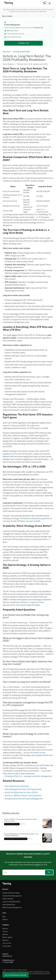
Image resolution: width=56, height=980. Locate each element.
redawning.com (7, 956)
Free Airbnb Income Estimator (17, 786)
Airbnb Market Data (9, 905)
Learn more (43, 12)
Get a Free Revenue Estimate (15, 975)
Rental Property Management (12, 908)
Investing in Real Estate (21, 52)
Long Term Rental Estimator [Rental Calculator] (11, 902)
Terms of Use (7, 943)
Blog (4, 917)
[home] (8, 3)
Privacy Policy (7, 946)
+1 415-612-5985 (8, 962)
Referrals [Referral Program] (5, 940)
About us (5, 929)
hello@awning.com (8, 960)
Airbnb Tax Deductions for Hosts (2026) (21, 793)
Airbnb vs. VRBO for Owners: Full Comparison (23, 796)
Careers (5, 932)
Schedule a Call (24, 43)
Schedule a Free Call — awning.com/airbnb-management (28, 776)
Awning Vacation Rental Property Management (24, 799)
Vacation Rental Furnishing (11, 893)
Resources (7, 52)
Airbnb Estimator (8, 899)
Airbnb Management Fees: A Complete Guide (23, 790)
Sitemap (5, 935)
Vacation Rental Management (12, 896)
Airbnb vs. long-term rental (33, 602)
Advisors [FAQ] (5, 920)
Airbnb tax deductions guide (35, 519)
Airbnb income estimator (35, 407)
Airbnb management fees (15, 320)
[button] (44, 3)
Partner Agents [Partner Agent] (7, 937)
